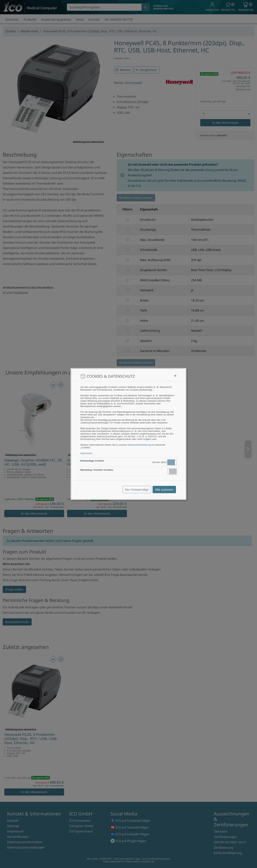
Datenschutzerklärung (140, 445)
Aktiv (172, 462)
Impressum (86, 453)
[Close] (175, 376)
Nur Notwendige (137, 490)
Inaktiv (173, 471)
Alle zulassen (164, 490)
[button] (172, 462)
